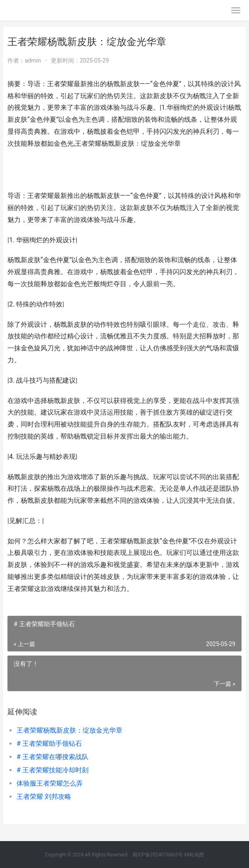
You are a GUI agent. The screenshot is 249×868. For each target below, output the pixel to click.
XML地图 (194, 855)
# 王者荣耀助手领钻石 (49, 744)
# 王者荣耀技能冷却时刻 (53, 770)
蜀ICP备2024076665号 (158, 855)
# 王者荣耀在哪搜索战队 (53, 757)
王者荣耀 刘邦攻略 (44, 797)
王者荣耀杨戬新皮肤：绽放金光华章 (69, 730)
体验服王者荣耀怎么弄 (50, 783)
